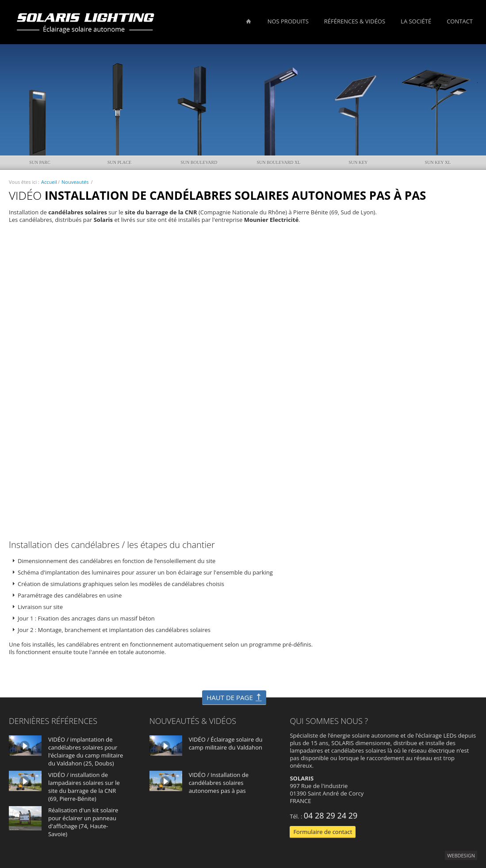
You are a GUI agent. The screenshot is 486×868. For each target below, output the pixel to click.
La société (416, 21)
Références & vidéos (355, 21)
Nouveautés (75, 182)
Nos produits (288, 21)
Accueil (49, 182)
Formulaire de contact (323, 832)
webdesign (461, 855)
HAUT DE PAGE (230, 697)
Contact (460, 21)
